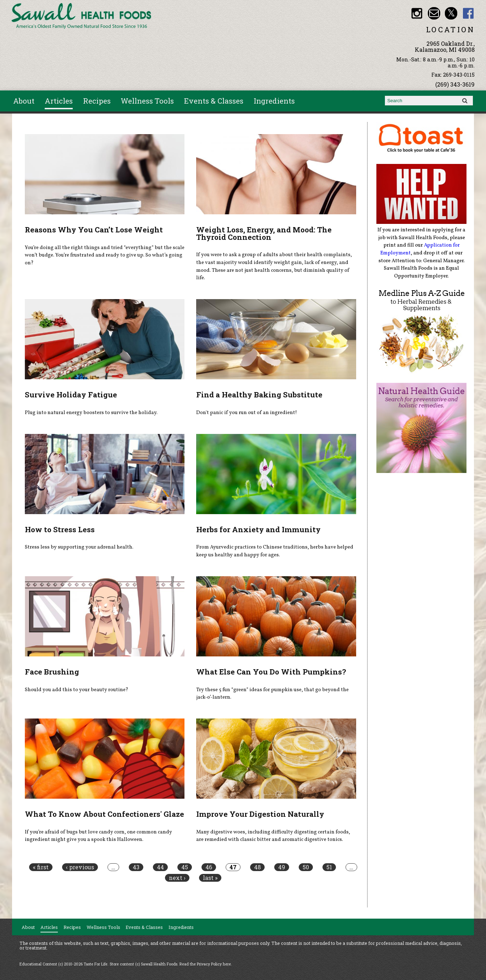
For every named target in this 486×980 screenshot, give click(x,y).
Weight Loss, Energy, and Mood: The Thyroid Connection (264, 233)
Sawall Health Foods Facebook (468, 13)
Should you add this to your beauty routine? (77, 690)
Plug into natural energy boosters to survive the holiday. (91, 413)
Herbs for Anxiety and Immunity (258, 529)
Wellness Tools (147, 101)
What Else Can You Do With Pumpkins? (271, 672)
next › (177, 878)
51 (329, 867)
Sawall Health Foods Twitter (451, 13)
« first (41, 867)
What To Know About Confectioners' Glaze (104, 814)
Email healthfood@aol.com (434, 13)
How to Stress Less (60, 529)
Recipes (97, 101)
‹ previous (80, 867)
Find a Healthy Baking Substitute (259, 395)
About (24, 101)
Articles (59, 101)
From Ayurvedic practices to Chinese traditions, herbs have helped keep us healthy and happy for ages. (275, 551)
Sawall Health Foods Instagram (417, 13)
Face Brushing (52, 672)
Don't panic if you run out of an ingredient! (247, 413)
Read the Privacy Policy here (205, 964)
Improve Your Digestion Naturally (260, 814)
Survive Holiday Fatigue (71, 395)
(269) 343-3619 (455, 84)
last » (210, 878)
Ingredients (274, 101)
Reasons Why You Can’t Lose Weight (94, 230)
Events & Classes (214, 101)
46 (209, 867)
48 (257, 867)
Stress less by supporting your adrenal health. (79, 547)
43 (136, 867)
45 (185, 867)
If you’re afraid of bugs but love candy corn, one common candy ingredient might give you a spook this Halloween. (98, 836)
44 (160, 867)
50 (306, 867)
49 (282, 867)
